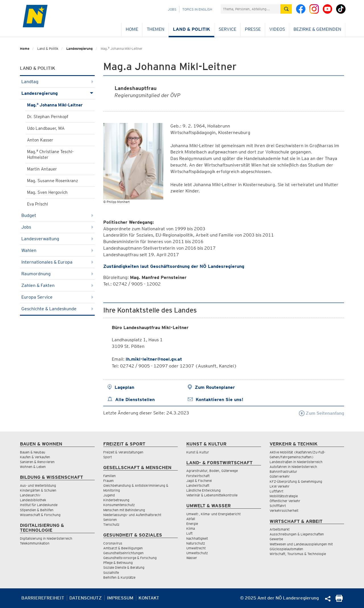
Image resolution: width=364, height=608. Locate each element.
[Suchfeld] (251, 9)
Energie (192, 524)
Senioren (110, 520)
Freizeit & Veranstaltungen (123, 452)
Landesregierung (79, 49)
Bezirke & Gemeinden (317, 29)
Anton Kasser (40, 140)
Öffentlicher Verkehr (285, 501)
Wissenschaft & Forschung (40, 515)
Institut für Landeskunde (39, 505)
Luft (189, 533)
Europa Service (57, 297)
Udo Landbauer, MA (46, 128)
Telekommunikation (35, 543)
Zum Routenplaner (215, 387)
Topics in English (197, 9)
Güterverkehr (280, 476)
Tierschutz (111, 524)
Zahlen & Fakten (57, 285)
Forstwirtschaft (198, 476)
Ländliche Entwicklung (203, 490)
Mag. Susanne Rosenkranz (52, 181)
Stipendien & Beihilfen (37, 510)
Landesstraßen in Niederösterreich (296, 462)
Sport (107, 457)
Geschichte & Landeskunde (57, 309)
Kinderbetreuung (116, 500)
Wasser (192, 558)
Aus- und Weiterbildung (38, 485)
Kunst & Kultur (198, 452)
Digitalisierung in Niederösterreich (46, 538)
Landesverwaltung (57, 239)
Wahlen (57, 250)
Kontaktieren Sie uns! (219, 399)
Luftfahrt (276, 491)
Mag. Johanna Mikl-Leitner (55, 105)
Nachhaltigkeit (197, 538)
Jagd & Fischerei (199, 481)
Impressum (120, 598)
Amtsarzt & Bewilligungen (123, 548)
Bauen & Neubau (33, 452)
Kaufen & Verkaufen (35, 457)
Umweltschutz (197, 553)
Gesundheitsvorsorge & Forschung (130, 558)
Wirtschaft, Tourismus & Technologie (298, 554)
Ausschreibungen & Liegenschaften (297, 534)
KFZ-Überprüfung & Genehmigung (296, 481)
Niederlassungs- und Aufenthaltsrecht (132, 515)
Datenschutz (86, 598)
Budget (57, 215)
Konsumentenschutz (119, 505)
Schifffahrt (278, 506)
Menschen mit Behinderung (124, 510)
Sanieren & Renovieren (37, 462)
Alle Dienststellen (135, 399)
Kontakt (149, 598)
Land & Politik (192, 29)
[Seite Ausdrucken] (339, 600)
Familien (109, 476)
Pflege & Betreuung (118, 563)
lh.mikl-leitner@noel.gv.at (154, 359)
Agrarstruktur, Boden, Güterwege (212, 471)
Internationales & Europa (57, 262)
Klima (191, 528)
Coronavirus (113, 543)
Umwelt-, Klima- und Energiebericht (213, 514)
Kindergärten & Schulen (38, 490)
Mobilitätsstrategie (284, 496)
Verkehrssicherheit (284, 511)
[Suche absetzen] (286, 9)
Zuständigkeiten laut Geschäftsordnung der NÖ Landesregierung (174, 266)
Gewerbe (276, 539)
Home (132, 29)
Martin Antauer (42, 169)
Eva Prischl (38, 204)
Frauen (108, 481)
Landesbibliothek (33, 500)
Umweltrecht (196, 548)
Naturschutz (196, 543)
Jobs (172, 9)
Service (227, 29)
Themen (156, 29)
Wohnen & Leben (33, 467)
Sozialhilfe (111, 573)
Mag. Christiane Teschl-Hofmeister (50, 154)
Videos (277, 29)
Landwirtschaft (198, 485)
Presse (253, 29)
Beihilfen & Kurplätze (119, 577)
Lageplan (124, 387)
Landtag (57, 82)
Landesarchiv (30, 495)
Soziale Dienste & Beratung (124, 567)
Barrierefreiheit (43, 598)
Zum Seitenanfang (321, 413)
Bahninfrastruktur (283, 472)
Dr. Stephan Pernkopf (48, 117)
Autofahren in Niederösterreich (293, 467)
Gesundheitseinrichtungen (123, 553)
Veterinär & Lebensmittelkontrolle (212, 495)
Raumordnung (57, 274)
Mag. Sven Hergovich (47, 192)
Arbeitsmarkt (280, 529)
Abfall (191, 519)
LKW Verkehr (280, 486)
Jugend (109, 495)
